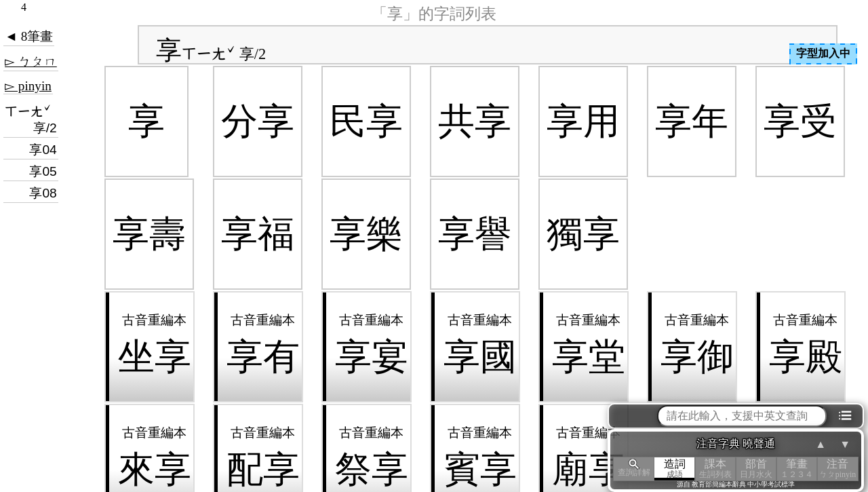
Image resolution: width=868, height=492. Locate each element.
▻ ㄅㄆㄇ (31, 61)
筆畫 (797, 469)
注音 (837, 469)
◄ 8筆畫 (29, 36)
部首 (756, 469)
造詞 (675, 469)
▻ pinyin (28, 86)
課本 (715, 469)
